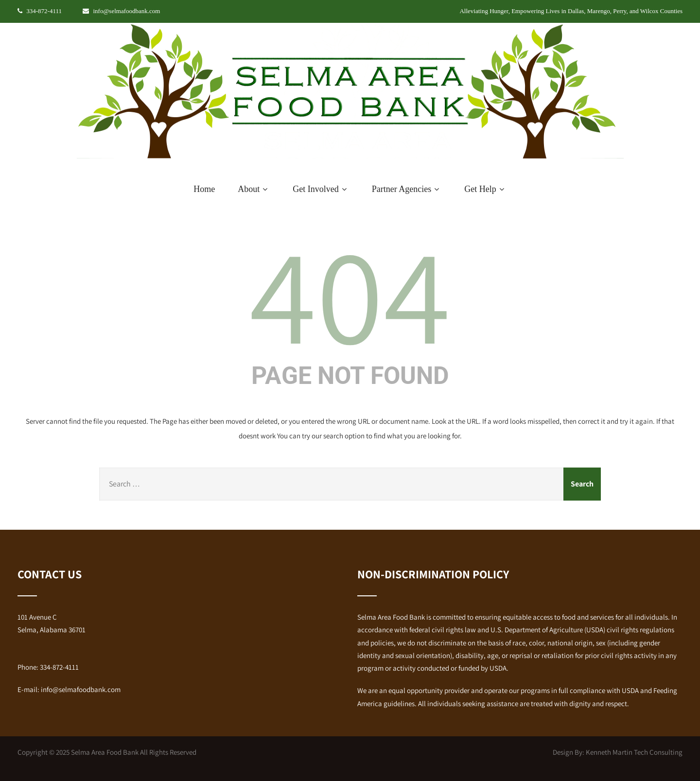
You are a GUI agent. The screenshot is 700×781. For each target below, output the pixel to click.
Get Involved (321, 189)
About (254, 189)
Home (204, 189)
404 (350, 294)
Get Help (485, 189)
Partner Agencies (407, 189)
